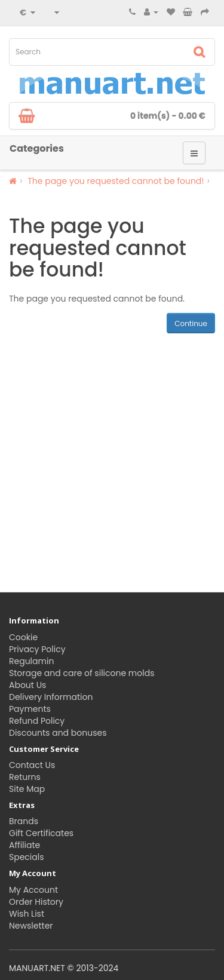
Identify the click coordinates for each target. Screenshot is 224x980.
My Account (33, 890)
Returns (25, 777)
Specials (27, 857)
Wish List (27, 914)
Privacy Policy (37, 649)
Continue (191, 323)
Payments (30, 709)
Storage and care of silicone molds (82, 673)
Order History (36, 902)
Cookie (23, 637)
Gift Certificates (41, 833)
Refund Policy (37, 721)
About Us (27, 685)
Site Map (27, 789)
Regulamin (31, 661)
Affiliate (24, 845)
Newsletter (31, 926)
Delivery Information (51, 697)
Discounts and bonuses (58, 733)
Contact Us (32, 765)
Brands (24, 821)
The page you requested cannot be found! (116, 181)
